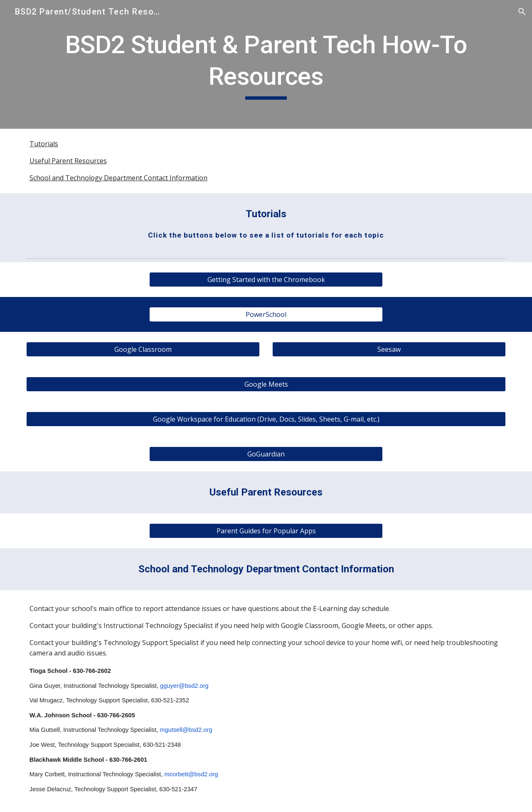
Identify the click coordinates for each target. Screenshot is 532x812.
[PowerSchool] (266, 314)
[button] (522, 12)
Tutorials (44, 144)
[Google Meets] (266, 384)
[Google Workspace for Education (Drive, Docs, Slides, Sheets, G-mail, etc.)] (266, 419)
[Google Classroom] (143, 349)
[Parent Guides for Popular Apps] (266, 531)
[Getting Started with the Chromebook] (266, 280)
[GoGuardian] (266, 454)
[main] (266, 64)
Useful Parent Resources (68, 161)
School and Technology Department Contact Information (118, 178)
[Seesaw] (389, 349)
